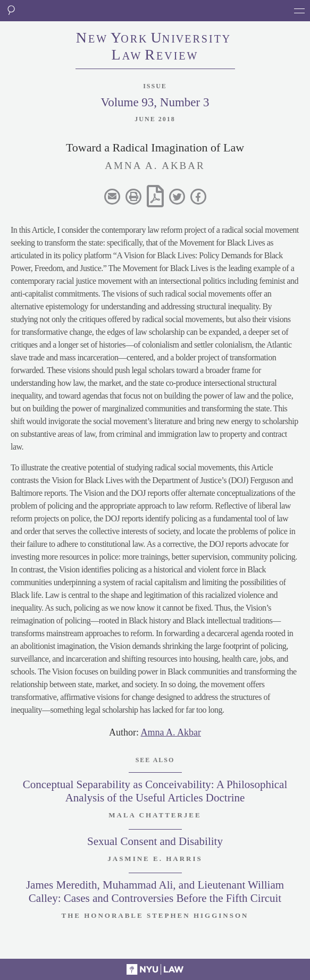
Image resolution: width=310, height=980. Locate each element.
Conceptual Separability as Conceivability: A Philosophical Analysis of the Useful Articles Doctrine (155, 791)
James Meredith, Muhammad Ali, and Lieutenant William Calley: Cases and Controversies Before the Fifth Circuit (155, 892)
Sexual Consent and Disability (155, 841)
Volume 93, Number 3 (155, 102)
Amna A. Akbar (171, 732)
